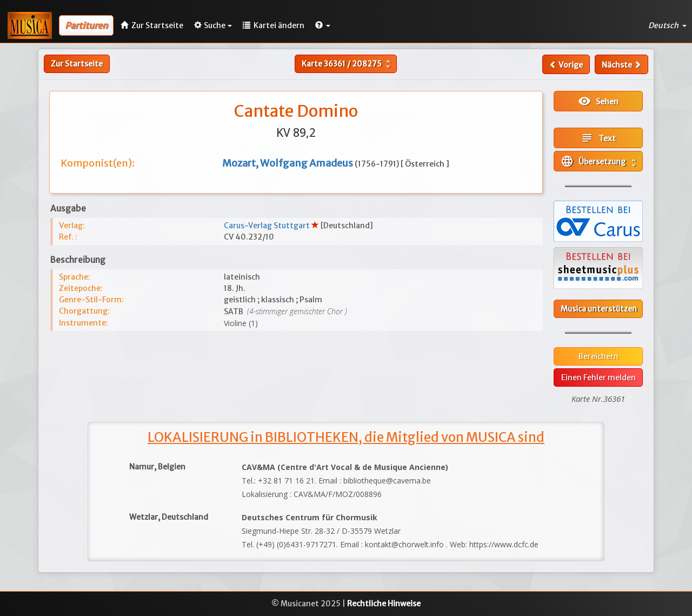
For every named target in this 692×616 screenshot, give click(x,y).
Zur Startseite (77, 64)
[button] (323, 25)
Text (598, 138)
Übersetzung (600, 161)
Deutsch (667, 25)
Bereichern (598, 356)
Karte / (347, 64)
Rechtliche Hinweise (384, 604)
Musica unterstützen (599, 309)
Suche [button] (213, 25)
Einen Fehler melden (598, 377)
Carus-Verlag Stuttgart (268, 226)
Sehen (598, 101)
